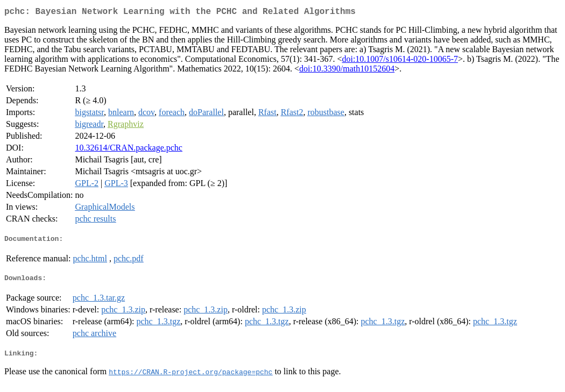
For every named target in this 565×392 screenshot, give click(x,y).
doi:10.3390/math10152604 (347, 71)
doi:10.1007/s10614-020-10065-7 (400, 61)
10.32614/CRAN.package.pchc (129, 150)
